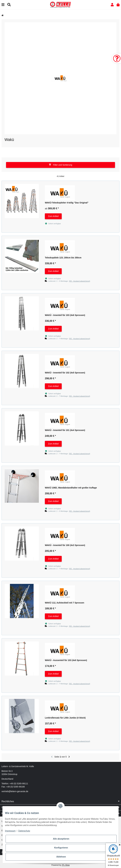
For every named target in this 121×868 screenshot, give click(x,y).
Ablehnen (61, 857)
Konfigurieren (61, 848)
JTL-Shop (66, 865)
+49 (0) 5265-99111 (19, 784)
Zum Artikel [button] (53, 216)
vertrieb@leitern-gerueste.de (15, 791)
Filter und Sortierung (61, 165)
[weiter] (69, 757)
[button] (112, 5)
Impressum (10, 831)
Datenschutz (24, 831)
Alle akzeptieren (61, 839)
